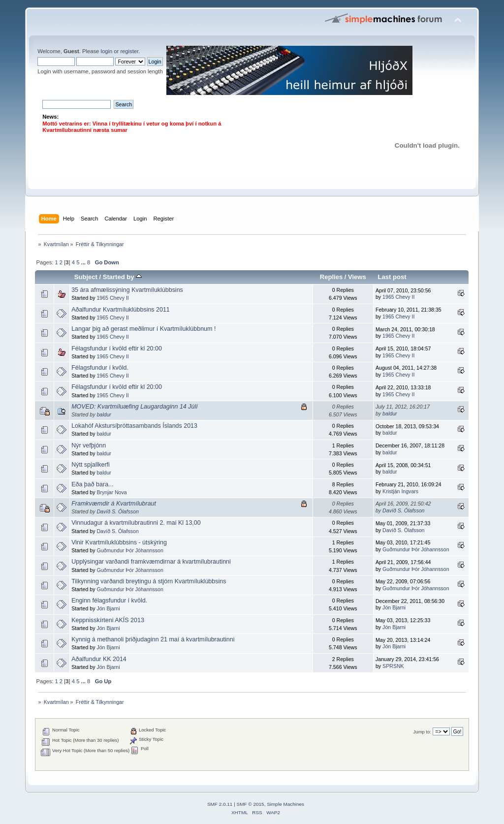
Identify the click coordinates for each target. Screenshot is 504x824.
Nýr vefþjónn (89, 445)
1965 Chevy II (112, 298)
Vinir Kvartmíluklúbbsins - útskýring (119, 542)
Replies (331, 277)
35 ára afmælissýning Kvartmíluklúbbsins (127, 290)
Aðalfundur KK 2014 (99, 659)
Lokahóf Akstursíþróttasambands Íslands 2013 (134, 426)
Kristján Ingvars (400, 491)
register (129, 51)
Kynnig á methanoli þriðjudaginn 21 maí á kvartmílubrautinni (153, 639)
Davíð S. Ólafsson (117, 511)
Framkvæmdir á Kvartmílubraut (114, 504)
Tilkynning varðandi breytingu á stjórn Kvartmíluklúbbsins (149, 581)
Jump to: (423, 732)
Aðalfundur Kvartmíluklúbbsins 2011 (121, 310)
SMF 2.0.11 (220, 804)
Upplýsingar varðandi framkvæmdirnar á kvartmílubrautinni (151, 562)
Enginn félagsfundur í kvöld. (109, 601)
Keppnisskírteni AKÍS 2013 (108, 620)
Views (357, 277)
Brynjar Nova (111, 492)
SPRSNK (393, 666)
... (84, 262)
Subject (86, 277)
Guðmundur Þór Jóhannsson (130, 550)
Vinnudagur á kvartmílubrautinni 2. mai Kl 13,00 (136, 523)
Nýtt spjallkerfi (91, 465)
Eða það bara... (92, 484)
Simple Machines (285, 804)
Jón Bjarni (108, 608)
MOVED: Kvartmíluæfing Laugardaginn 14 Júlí (134, 407)
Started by (122, 277)
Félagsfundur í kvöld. (100, 368)
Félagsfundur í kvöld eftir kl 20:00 (117, 349)
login (106, 51)
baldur (104, 414)
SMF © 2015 (251, 804)
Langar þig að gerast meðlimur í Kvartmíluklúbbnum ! (143, 329)
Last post (392, 277)
